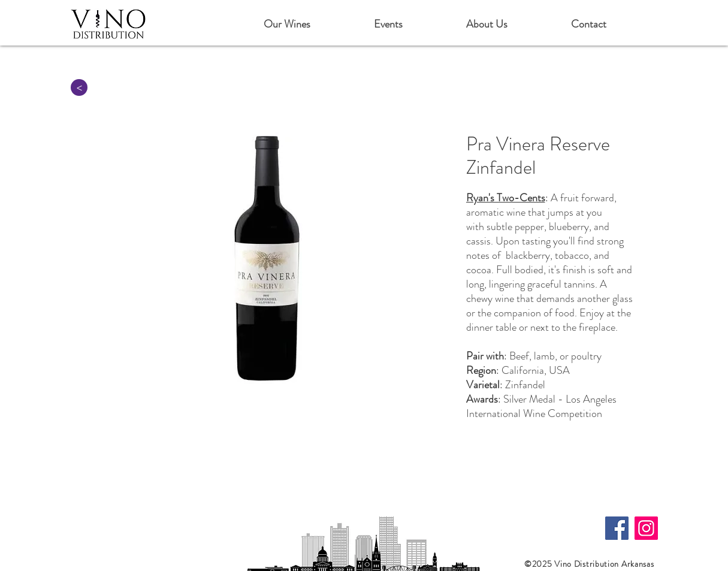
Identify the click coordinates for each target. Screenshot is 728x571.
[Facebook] (617, 528)
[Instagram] (646, 528)
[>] (79, 87)
